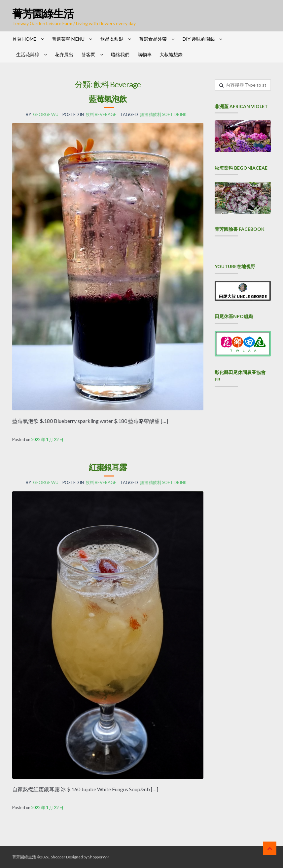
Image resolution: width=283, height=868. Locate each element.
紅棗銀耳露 (108, 467)
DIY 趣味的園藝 (199, 39)
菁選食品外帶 (153, 39)
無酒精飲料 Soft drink (163, 114)
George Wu (46, 114)
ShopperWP (98, 857)
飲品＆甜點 (112, 39)
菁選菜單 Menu (68, 39)
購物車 (145, 54)
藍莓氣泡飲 (108, 99)
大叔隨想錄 (171, 54)
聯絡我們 (120, 54)
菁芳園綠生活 (43, 13)
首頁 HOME (24, 39)
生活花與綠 (28, 54)
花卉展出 (64, 54)
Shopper (58, 857)
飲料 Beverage (101, 114)
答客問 (88, 54)
